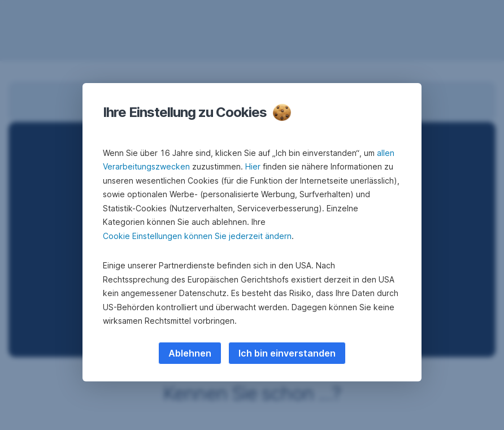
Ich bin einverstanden (287, 353)
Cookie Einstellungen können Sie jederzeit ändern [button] (197, 236)
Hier (253, 166)
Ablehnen (190, 353)
